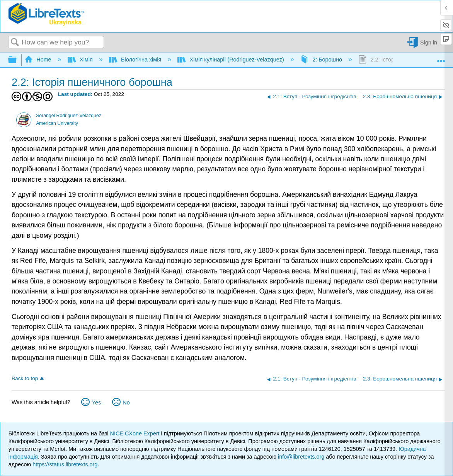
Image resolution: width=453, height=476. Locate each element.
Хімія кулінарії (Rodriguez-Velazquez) (232, 60)
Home (39, 60)
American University (57, 123)
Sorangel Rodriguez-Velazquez (69, 116)
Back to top (25, 378)
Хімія (81, 60)
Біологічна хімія (136, 60)
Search (15, 43)
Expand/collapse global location (441, 58)
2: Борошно (322, 60)
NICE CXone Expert (136, 433)
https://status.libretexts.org (65, 464)
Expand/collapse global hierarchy (17, 60)
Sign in (429, 43)
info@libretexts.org (301, 457)
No (126, 403)
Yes (96, 403)
